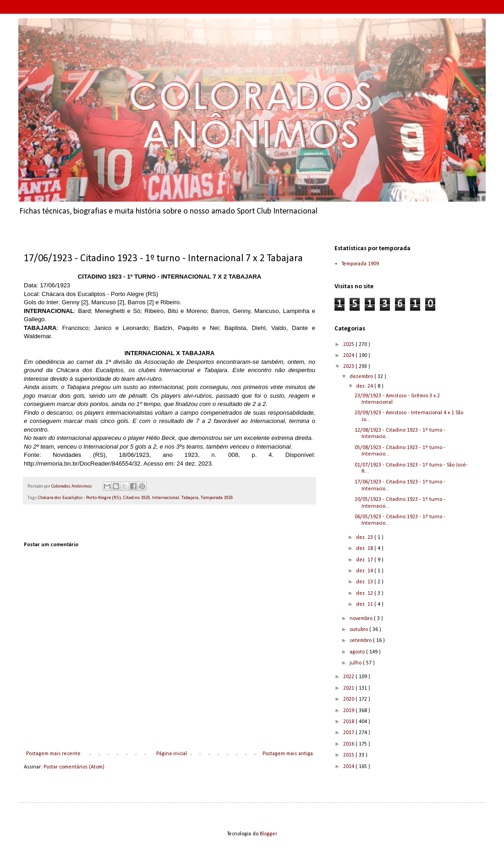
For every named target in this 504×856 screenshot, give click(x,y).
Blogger (268, 834)
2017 (349, 733)
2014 (349, 767)
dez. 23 (365, 538)
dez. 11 (365, 604)
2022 (349, 677)
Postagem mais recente (53, 754)
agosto (358, 652)
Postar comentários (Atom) (74, 767)
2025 (349, 345)
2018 (349, 722)
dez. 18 (365, 549)
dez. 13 (365, 582)
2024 (349, 356)
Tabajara (190, 498)
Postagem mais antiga (288, 754)
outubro (359, 630)
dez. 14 (365, 571)
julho (356, 663)
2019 (349, 711)
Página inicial (172, 754)
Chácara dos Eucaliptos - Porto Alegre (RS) (79, 498)
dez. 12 (365, 593)
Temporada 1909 (360, 264)
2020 (349, 699)
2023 (349, 367)
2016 (349, 744)
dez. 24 (365, 386)
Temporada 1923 (217, 498)
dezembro (362, 377)
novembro (362, 619)
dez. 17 (365, 560)
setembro (361, 641)
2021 (349, 688)
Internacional (166, 498)
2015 (349, 755)
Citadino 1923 (137, 498)
